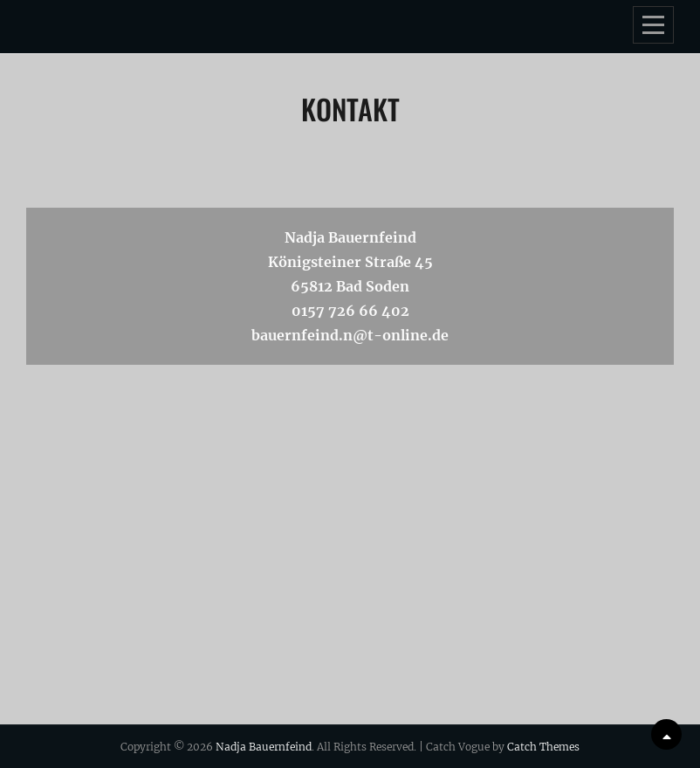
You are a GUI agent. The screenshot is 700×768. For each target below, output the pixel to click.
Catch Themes (543, 747)
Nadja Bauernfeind (264, 747)
